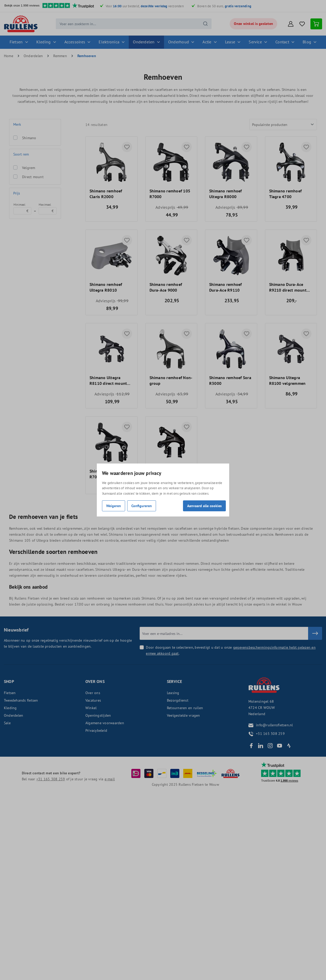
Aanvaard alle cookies (204, 506)
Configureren (142, 506)
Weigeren (114, 506)
